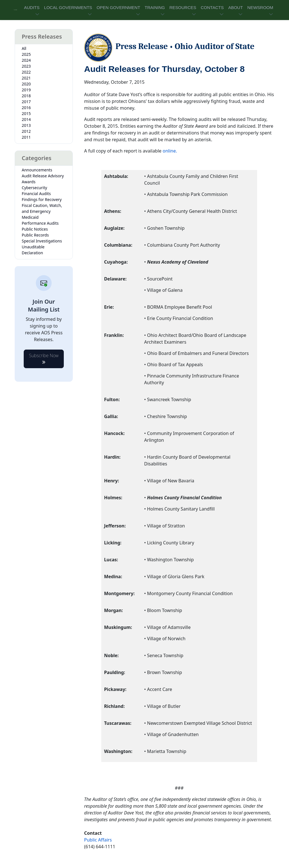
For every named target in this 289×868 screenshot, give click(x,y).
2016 (26, 108)
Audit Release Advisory (43, 176)
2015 (26, 113)
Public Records (35, 235)
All (24, 48)
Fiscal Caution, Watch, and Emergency (42, 208)
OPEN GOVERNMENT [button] (118, 7)
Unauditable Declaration (33, 250)
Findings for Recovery (42, 199)
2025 (26, 54)
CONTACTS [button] (212, 7)
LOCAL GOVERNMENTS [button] (68, 7)
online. (170, 151)
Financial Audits (36, 194)
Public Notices (35, 229)
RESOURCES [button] (183, 7)
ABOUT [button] (236, 7)
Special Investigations (42, 241)
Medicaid (30, 217)
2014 (26, 119)
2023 (26, 66)
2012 (26, 131)
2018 (26, 96)
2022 (26, 72)
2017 (26, 102)
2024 (26, 60)
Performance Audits (40, 223)
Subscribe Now (44, 357)
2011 (26, 137)
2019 (26, 90)
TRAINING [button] (155, 7)
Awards (29, 182)
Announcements (37, 170)
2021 (26, 78)
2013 (26, 125)
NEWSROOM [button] (260, 7)
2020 (26, 84)
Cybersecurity (34, 188)
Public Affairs (98, 840)
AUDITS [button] (32, 7)
